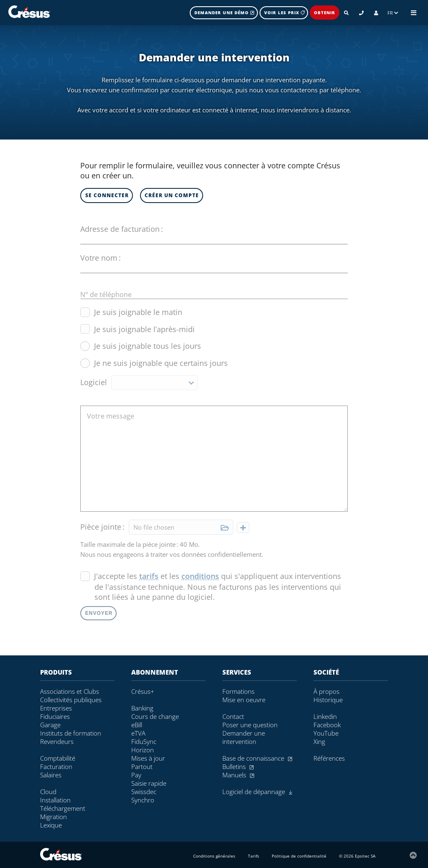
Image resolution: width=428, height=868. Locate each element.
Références (329, 758)
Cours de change (155, 716)
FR (393, 13)
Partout (142, 766)
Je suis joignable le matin (131, 312)
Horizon (143, 750)
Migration (53, 817)
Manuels (238, 775)
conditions (200, 576)
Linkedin (325, 716)
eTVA (138, 733)
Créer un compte (172, 195)
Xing (319, 741)
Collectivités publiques (71, 700)
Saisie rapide (149, 783)
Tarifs (253, 856)
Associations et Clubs (70, 691)
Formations (238, 691)
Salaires (51, 775)
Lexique (51, 825)
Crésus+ (143, 691)
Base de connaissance (257, 758)
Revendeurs (57, 741)
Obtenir (325, 13)
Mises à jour (148, 758)
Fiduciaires (55, 716)
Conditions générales (214, 856)
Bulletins (238, 766)
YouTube (326, 733)
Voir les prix (284, 13)
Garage (50, 725)
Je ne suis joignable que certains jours (154, 363)
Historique (328, 700)
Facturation (56, 766)
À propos (326, 691)
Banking (142, 708)
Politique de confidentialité (299, 856)
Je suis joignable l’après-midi (138, 329)
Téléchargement (63, 808)
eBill (137, 725)
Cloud (48, 792)
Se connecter (107, 195)
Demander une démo (224, 13)
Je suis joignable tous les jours (141, 346)
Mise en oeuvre (244, 700)
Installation (55, 800)
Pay (136, 775)
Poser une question (250, 725)
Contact (233, 716)
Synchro (143, 800)
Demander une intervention (244, 737)
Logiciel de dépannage (257, 792)
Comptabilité (58, 758)
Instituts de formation (71, 733)
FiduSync (144, 741)
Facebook (327, 725)
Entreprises (56, 708)
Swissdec (144, 792)
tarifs (149, 576)
